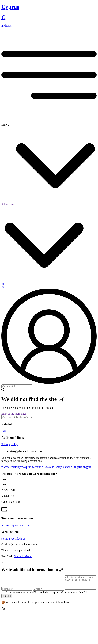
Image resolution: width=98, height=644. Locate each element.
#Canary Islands (62, 467)
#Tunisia (47, 467)
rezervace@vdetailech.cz (15, 525)
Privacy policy (10, 444)
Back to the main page (14, 414)
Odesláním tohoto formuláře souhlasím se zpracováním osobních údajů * (46, 598)
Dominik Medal (23, 556)
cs (3, 287)
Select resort (48, 204)
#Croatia (37, 467)
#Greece (6, 467)
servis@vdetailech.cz (13, 539)
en (3, 284)
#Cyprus (27, 467)
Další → (6, 431)
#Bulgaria (77, 467)
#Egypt (87, 467)
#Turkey (16, 467)
